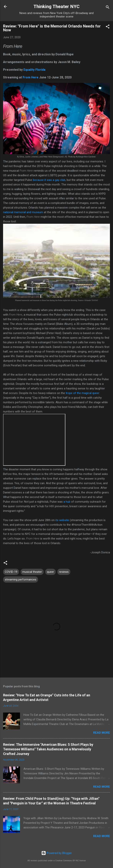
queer (50, 572)
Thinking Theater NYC (56, 7)
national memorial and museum (23, 212)
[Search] (108, 8)
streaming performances (21, 579)
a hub (67, 502)
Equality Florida (34, 70)
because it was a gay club (49, 180)
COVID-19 (11, 572)
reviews (64, 572)
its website (63, 520)
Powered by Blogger (57, 853)
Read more (102, 733)
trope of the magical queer (83, 393)
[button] (108, 27)
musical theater (32, 572)
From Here (31, 77)
